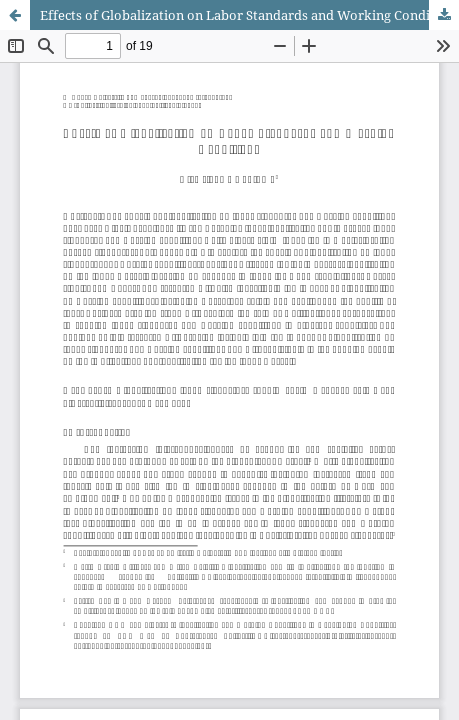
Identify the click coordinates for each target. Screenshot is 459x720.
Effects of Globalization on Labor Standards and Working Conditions (249, 15)
